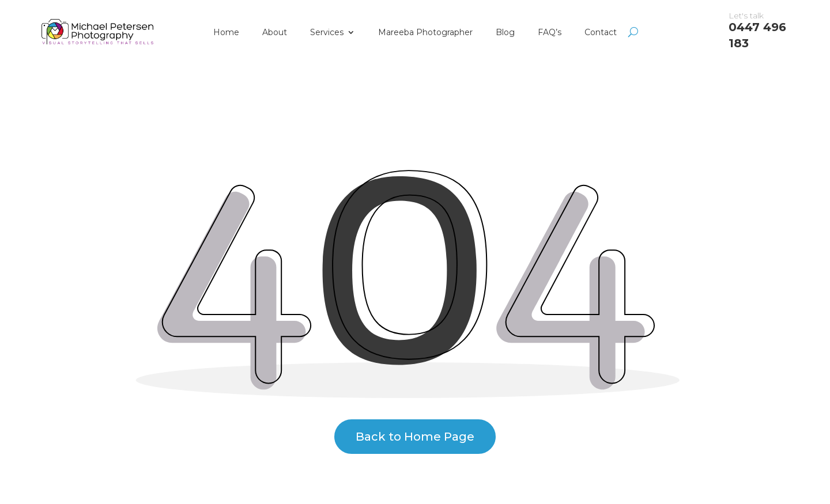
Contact (601, 33)
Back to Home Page (415, 437)
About (275, 33)
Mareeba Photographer (425, 33)
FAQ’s (550, 33)
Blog (505, 33)
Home (226, 33)
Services (327, 33)
